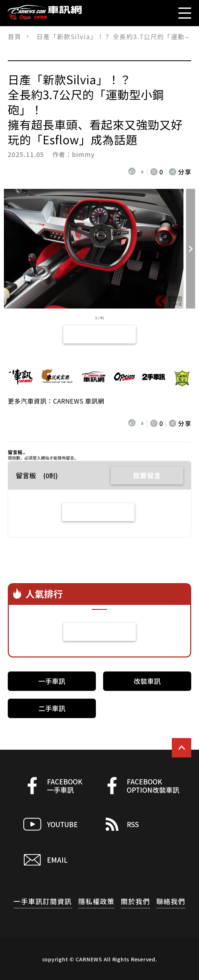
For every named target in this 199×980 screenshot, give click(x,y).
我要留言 (147, 475)
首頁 (15, 36)
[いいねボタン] (133, 172)
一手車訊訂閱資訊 (43, 901)
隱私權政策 (97, 901)
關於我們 (135, 901)
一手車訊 (52, 681)
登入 (37, 458)
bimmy (83, 154)
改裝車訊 (147, 681)
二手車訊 (52, 708)
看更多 (100, 632)
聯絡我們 (171, 901)
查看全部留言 (98, 512)
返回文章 (99, 334)
